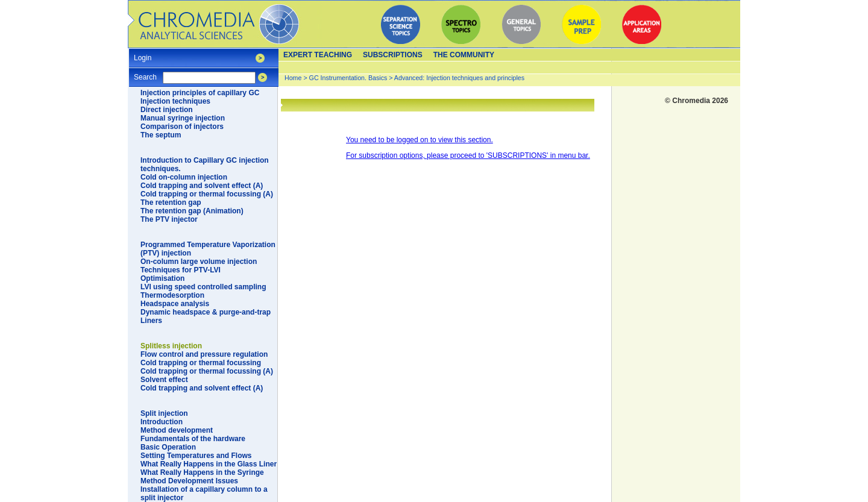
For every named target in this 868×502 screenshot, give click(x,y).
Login (143, 54)
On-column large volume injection (199, 262)
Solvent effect (164, 380)
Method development (177, 430)
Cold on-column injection (184, 177)
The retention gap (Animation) (192, 211)
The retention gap (171, 202)
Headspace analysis (175, 304)
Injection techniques (175, 101)
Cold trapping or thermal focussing (201, 363)
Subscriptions (393, 55)
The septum (161, 135)
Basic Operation (168, 447)
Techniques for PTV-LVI (181, 270)
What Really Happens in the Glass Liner (209, 464)
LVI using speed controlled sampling (203, 287)
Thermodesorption (172, 295)
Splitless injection (171, 346)
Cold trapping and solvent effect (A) (202, 186)
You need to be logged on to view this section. (420, 140)
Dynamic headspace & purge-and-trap (206, 312)
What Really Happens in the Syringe (202, 472)
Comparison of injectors (182, 127)
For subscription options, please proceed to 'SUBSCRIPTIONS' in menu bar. (468, 155)
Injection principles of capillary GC (200, 93)
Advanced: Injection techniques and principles (459, 78)
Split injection (164, 413)
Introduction (162, 422)
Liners (151, 321)
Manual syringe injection (183, 118)
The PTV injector (169, 219)
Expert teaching (318, 55)
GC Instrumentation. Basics (348, 78)
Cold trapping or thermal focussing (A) (207, 194)
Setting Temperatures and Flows (196, 456)
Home (293, 78)
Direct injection (167, 110)
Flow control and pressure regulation (204, 354)
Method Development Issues (189, 481)
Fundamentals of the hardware (193, 439)
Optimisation (162, 278)
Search (145, 73)
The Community (464, 55)
